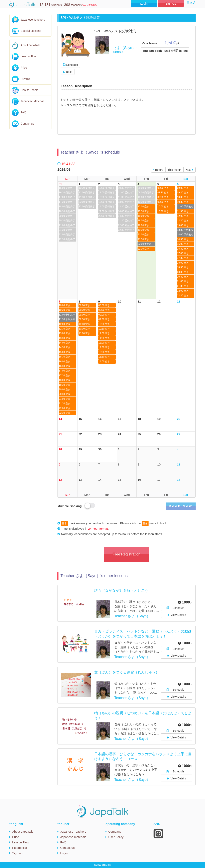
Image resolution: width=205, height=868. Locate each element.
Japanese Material (32, 101)
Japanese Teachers (33, 20)
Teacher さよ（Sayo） (132, 616)
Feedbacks (20, 848)
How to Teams (29, 90)
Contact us (27, 124)
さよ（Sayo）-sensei (125, 50)
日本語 (191, 3)
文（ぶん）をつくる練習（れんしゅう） (127, 672)
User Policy (116, 837)
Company (115, 832)
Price (24, 68)
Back (68, 72)
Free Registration (127, 554)
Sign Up (171, 3)
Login (144, 3)
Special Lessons (31, 31)
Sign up (17, 853)
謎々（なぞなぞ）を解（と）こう (123, 590)
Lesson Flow (29, 56)
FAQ (23, 112)
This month (174, 170)
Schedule (70, 65)
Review (25, 79)
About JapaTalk (30, 45)
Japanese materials (73, 837)
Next (189, 170)
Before (158, 170)
